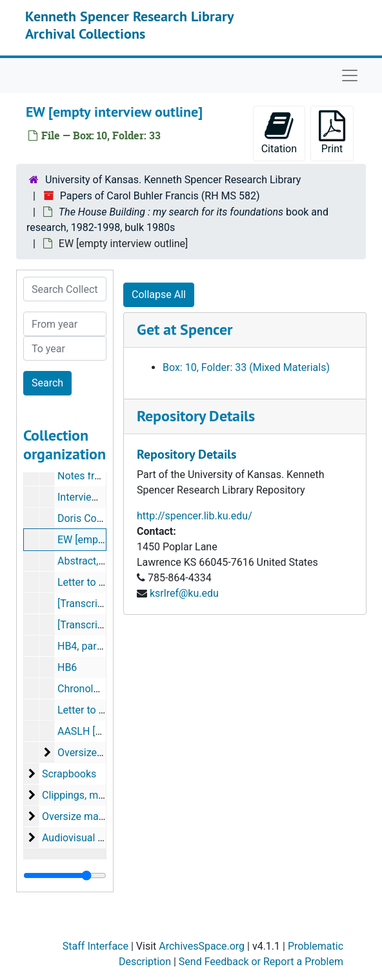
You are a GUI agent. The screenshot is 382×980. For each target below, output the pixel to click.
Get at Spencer (185, 329)
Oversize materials (100, 753)
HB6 (67, 667)
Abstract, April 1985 (103, 561)
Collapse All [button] (159, 295)
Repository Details (196, 416)
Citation (279, 133)
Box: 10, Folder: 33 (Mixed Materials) (246, 367)
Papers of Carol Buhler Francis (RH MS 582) (160, 196)
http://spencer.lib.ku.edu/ (195, 516)
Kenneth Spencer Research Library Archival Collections (129, 25)
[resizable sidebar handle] (65, 875)
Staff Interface (95, 946)
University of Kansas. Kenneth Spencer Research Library (173, 180)
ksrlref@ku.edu (184, 593)
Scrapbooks (69, 774)
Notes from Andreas (104, 476)
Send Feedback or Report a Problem (261, 962)
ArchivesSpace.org (202, 946)
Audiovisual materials (91, 838)
